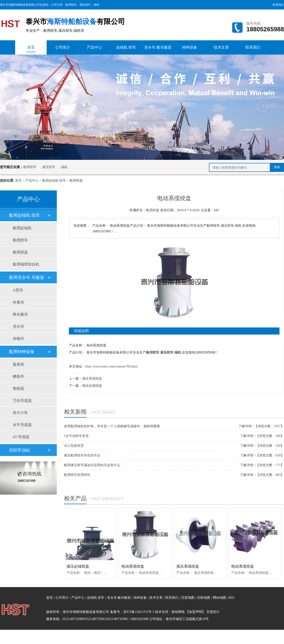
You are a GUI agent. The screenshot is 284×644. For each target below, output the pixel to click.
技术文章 (221, 47)
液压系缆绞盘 (92, 379)
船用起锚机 (22, 228)
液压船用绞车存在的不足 (82, 455)
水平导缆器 (22, 425)
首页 (31, 49)
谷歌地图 (204, 598)
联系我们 (278, 5)
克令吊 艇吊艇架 (158, 47)
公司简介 (63, 47)
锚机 (97, 5)
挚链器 (18, 389)
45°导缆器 (21, 437)
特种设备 (190, 47)
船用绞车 (71, 5)
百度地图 (188, 598)
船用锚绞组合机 (26, 264)
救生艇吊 (20, 314)
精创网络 (178, 612)
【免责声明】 (195, 612)
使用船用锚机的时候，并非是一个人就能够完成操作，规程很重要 (112, 426)
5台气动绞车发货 (76, 436)
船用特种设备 (22, 352)
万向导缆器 (22, 401)
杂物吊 (18, 338)
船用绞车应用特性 (77, 475)
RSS (231, 598)
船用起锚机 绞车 (54, 181)
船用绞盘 (76, 181)
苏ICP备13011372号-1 (139, 612)
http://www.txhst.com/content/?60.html (111, 366)
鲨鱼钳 (18, 364)
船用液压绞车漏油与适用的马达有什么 (92, 465)
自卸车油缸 (20, 450)
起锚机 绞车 (126, 47)
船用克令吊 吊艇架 (27, 277)
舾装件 (18, 376)
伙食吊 (18, 302)
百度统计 (213, 612)
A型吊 (18, 290)
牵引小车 (20, 413)
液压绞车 (85, 5)
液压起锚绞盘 (92, 386)
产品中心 (94, 47)
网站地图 (220, 598)
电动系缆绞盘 (133, 566)
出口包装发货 (74, 446)
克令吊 (18, 326)
